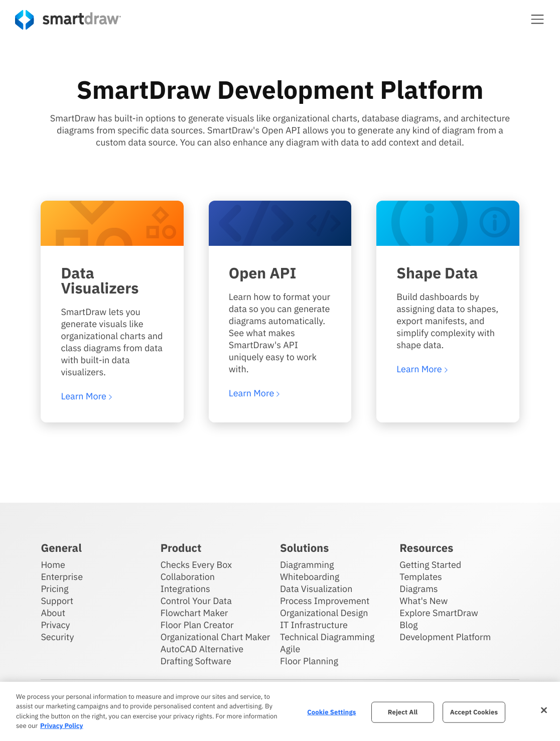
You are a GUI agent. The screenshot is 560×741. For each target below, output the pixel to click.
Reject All (403, 712)
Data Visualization (316, 589)
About (53, 613)
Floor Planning (309, 661)
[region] (280, 711)
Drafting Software (196, 661)
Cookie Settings (331, 712)
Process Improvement (325, 601)
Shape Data (437, 273)
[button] (537, 19)
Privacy (55, 625)
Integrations (185, 589)
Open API (263, 273)
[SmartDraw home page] (68, 20)
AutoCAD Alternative (202, 649)
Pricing (54, 589)
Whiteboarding (310, 577)
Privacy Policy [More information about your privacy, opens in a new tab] (61, 726)
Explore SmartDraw (439, 613)
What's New (424, 601)
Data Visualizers (100, 281)
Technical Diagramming (327, 637)
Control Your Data (196, 601)
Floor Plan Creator (197, 625)
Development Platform (445, 637)
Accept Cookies (474, 712)
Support (57, 601)
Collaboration (188, 577)
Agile (290, 649)
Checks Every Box (196, 565)
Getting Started (430, 565)
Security (57, 637)
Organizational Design (324, 613)
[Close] (544, 710)
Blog (408, 625)
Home (53, 565)
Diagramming (307, 565)
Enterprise (62, 577)
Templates (421, 577)
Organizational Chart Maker (216, 637)
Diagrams (418, 589)
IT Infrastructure (314, 625)
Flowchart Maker (194, 613)
